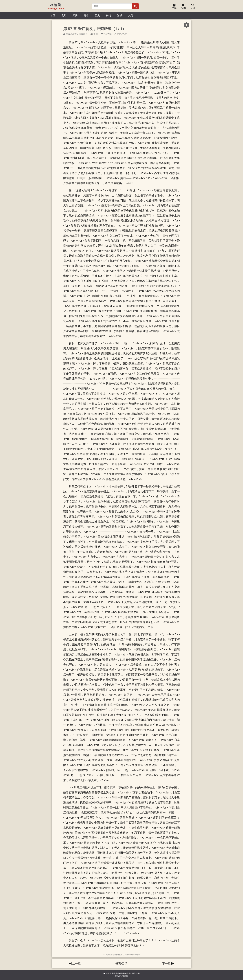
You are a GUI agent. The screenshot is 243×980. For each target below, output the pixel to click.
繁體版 (125, 976)
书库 (174, 7)
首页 (53, 15)
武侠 (75, 15)
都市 (86, 15)
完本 (183, 7)
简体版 (118, 976)
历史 (97, 15)
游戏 (120, 15)
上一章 (75, 964)
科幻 (108, 15)
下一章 (168, 964)
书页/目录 (121, 964)
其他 (131, 15)
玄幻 (64, 15)
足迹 (193, 7)
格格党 (108, 973)
